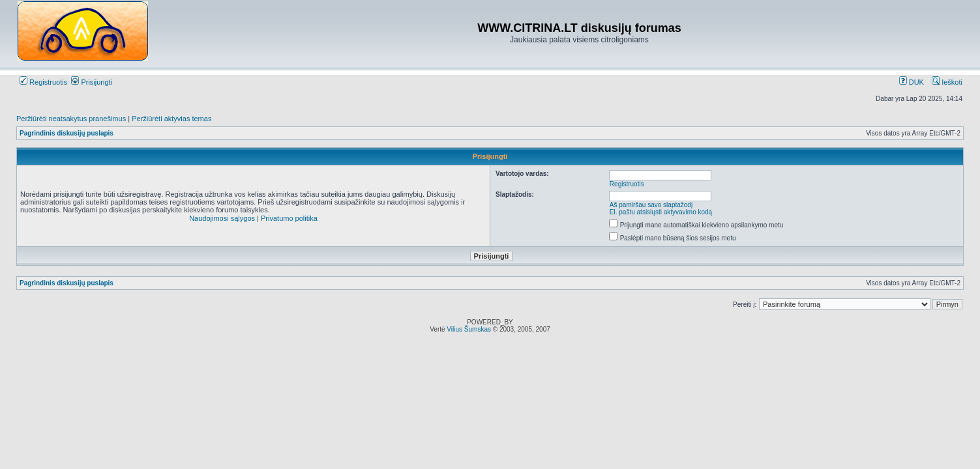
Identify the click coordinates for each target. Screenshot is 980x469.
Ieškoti (947, 82)
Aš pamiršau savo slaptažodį (651, 205)
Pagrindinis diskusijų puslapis (67, 133)
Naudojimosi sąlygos (222, 218)
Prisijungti (92, 82)
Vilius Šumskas (469, 329)
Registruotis (43, 82)
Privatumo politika (289, 218)
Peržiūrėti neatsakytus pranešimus (71, 119)
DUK (912, 82)
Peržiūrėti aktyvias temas (171, 119)
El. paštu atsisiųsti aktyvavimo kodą (661, 212)
